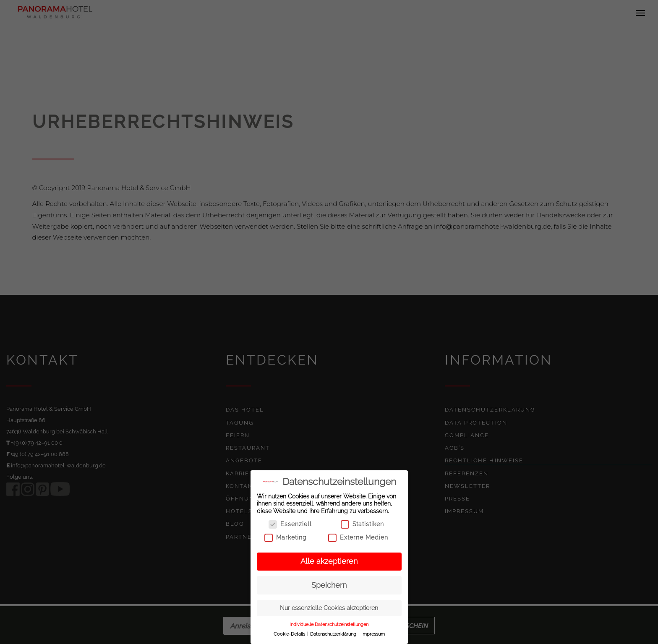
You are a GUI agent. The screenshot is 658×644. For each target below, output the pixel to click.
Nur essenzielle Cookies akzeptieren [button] (329, 608)
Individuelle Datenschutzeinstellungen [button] (329, 624)
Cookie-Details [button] (290, 634)
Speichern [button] (329, 585)
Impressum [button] (373, 634)
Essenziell (290, 524)
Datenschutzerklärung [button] (334, 634)
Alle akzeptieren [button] (329, 561)
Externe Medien (358, 538)
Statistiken (362, 524)
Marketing (286, 538)
